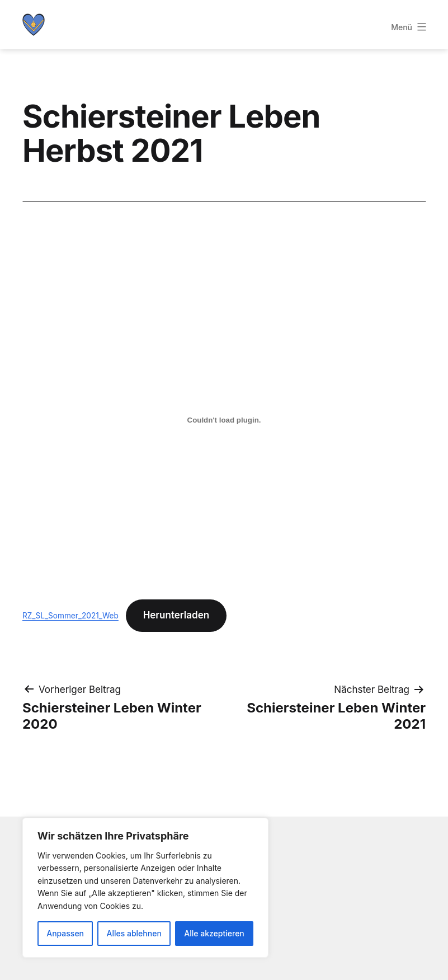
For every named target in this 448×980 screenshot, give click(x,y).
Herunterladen (176, 615)
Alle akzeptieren (214, 933)
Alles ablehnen (134, 933)
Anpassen (65, 933)
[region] (145, 888)
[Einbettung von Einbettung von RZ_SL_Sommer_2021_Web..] (224, 420)
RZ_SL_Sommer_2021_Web (70, 616)
